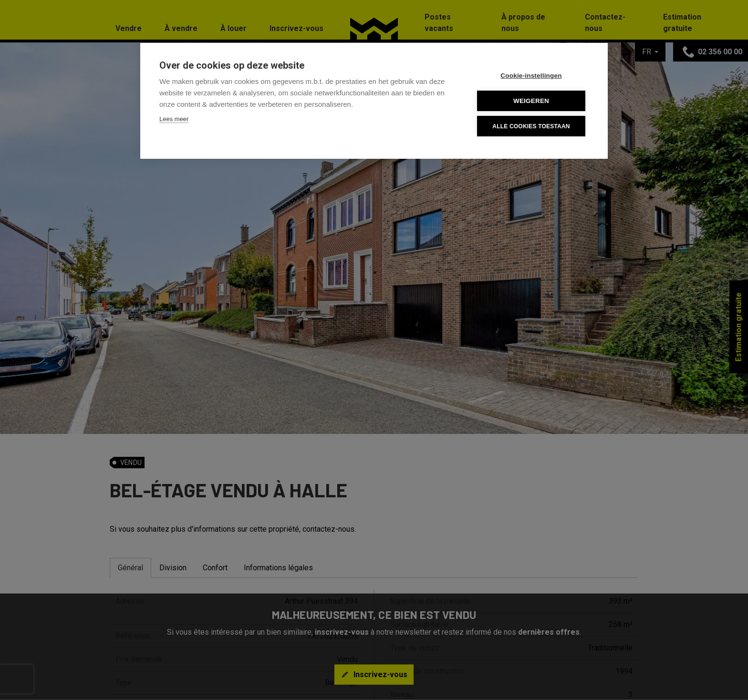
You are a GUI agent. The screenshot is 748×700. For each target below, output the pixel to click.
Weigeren (531, 101)
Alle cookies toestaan (531, 126)
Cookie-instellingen (531, 76)
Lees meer (174, 119)
